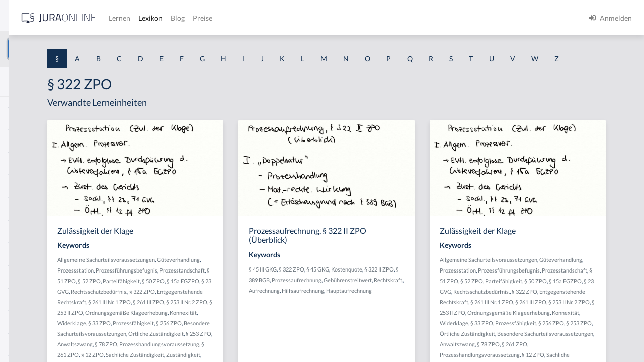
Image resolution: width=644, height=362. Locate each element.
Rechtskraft (404, 309)
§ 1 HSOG (23, 197)
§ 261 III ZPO (208, 342)
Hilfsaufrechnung (361, 320)
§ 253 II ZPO (284, 342)
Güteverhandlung (200, 289)
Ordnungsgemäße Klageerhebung (220, 352)
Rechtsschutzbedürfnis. (252, 321)
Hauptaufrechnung (407, 320)
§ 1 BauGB (24, 129)
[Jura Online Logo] (211, 18)
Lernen (271, 18)
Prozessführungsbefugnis (210, 299)
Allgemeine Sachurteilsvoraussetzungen (227, 278)
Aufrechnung (436, 309)
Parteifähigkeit (235, 310)
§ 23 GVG (211, 321)
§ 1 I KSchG (26, 310)
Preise (354, 18)
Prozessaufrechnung (419, 298)
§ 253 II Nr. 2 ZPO (246, 342)
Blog (330, 18)
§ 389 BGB (380, 298)
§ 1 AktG (21, 107)
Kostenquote (438, 288)
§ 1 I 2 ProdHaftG (35, 265)
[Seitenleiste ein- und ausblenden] (145, 15)
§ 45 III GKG (354, 288)
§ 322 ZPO (383, 288)
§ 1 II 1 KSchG (29, 333)
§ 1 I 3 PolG (26, 288)
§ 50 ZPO (267, 310)
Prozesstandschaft (265, 299)
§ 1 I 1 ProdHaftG (35, 220)
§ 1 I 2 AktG (26, 243)
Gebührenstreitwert (364, 309)
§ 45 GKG (409, 288)
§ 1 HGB (21, 175)
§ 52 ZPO (204, 310)
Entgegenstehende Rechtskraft (230, 331)
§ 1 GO (19, 152)
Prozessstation (242, 289)
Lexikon (302, 18)
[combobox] (80, 49)
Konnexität (277, 352)
